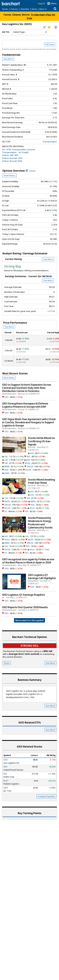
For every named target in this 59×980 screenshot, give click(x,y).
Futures (14, 9)
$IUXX (27, 463)
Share (7, 663)
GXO (6, 397)
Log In (41, 3)
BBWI (7, 467)
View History (10, 175)
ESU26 (28, 470)
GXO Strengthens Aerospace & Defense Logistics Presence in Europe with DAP (25, 405)
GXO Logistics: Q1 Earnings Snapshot (23, 595)
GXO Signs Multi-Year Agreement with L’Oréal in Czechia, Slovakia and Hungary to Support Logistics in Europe (29, 422)
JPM (28, 460)
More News (9, 378)
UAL (6, 457)
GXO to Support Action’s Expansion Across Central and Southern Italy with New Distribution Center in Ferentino (27, 388)
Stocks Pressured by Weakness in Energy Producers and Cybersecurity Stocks (40, 523)
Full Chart (50, 44)
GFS (27, 511)
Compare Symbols (46, 796)
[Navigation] (29, 32)
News (34, 9)
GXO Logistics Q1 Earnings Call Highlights (42, 577)
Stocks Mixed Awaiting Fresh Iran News (41, 481)
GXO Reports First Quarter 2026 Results (25, 607)
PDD (6, 470)
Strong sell (30, 646)
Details (31, 171)
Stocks (5, 9)
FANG (7, 473)
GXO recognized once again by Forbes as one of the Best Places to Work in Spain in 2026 (28, 561)
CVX (6, 460)
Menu (54, 3)
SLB (6, 463)
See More (8, 59)
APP (28, 457)
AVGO (7, 540)
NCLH (32, 508)
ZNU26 (30, 467)
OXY (6, 546)
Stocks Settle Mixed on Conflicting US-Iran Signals (41, 441)
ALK (32, 453)
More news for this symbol (29, 620)
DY (6, 511)
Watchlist (25, 9)
